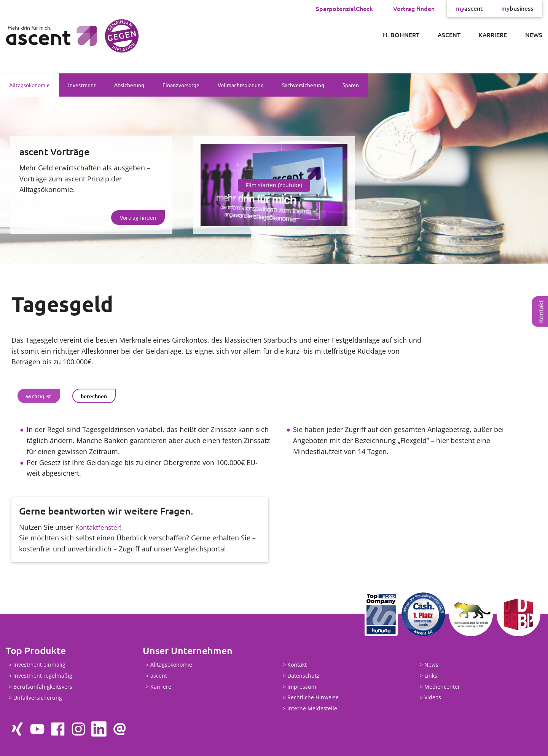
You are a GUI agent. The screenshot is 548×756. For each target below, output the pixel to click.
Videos (433, 698)
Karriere (493, 35)
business (517, 8)
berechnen (94, 396)
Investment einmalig (39, 665)
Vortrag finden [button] (138, 218)
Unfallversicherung (38, 698)
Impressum (302, 687)
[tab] (39, 396)
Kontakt (541, 312)
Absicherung (129, 85)
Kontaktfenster (99, 527)
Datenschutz (303, 676)
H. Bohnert (401, 35)
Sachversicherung (303, 85)
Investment (82, 85)
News (534, 35)
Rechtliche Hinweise (313, 698)
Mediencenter (442, 687)
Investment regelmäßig (43, 676)
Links (431, 676)
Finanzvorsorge (181, 85)
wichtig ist (39, 396)
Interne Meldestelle (312, 708)
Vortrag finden (414, 8)
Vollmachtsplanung (241, 85)
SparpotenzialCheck (344, 8)
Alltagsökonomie (29, 85)
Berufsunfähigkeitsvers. (44, 687)
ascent (469, 8)
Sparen (351, 85)
